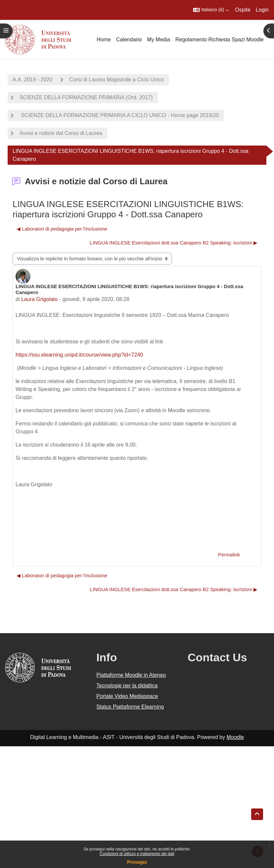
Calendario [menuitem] (129, 40)
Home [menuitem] (104, 40)
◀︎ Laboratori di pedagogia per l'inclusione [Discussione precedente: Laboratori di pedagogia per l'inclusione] (62, 229)
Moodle (235, 737)
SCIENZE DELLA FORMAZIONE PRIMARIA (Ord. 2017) (86, 97)
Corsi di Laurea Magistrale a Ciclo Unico (116, 80)
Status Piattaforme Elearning (130, 707)
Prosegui (137, 862)
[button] (211, 10)
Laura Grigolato (39, 299)
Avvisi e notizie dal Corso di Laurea (61, 133)
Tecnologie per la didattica (127, 686)
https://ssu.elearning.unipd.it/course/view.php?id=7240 (79, 355)
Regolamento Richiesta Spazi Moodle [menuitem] (219, 40)
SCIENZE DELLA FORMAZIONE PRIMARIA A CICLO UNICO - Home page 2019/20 (119, 115)
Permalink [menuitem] (229, 555)
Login (262, 10)
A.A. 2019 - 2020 (32, 80)
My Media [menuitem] (159, 40)
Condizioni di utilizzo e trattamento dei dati (137, 854)
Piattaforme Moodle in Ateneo (131, 675)
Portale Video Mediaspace (127, 696)
